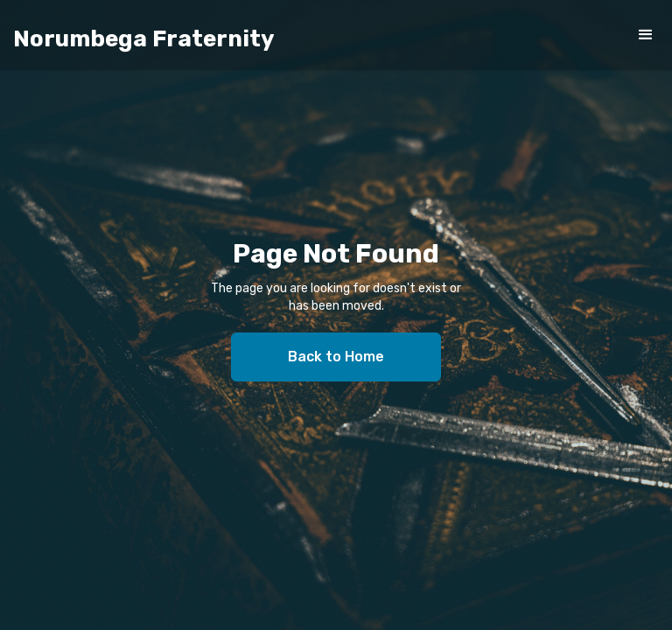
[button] (646, 35)
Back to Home (336, 357)
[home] (144, 39)
